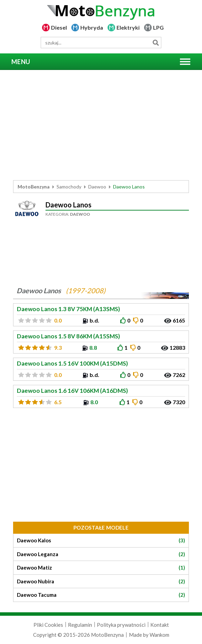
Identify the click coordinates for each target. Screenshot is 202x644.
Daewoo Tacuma (101, 595)
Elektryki (128, 27)
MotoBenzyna (34, 187)
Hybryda (92, 27)
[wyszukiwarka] (101, 43)
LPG (158, 27)
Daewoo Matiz (101, 568)
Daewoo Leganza (101, 554)
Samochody (69, 187)
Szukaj (156, 43)
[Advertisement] (101, 125)
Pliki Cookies (48, 625)
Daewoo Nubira (101, 581)
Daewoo (97, 187)
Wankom (159, 635)
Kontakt (160, 625)
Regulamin (80, 625)
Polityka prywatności (121, 625)
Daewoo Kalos (101, 540)
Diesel (59, 27)
